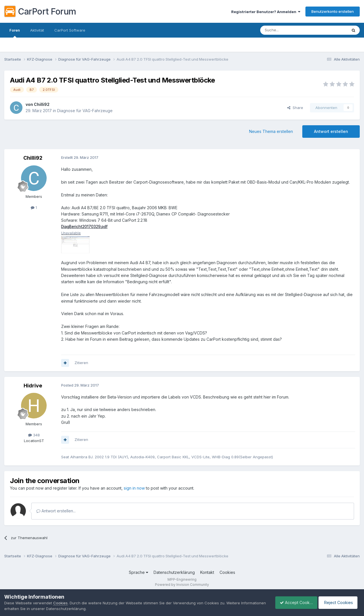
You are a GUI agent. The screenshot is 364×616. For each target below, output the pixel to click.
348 (34, 435)
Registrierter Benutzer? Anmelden (266, 12)
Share (295, 108)
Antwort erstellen (331, 131)
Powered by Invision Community (182, 585)
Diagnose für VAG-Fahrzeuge (85, 111)
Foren (15, 33)
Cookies (227, 573)
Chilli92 (42, 104)
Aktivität (37, 30)
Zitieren (81, 363)
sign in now (134, 488)
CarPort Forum (40, 11)
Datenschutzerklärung (174, 573)
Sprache (138, 573)
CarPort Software (70, 30)
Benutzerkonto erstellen (333, 11)
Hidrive (33, 386)
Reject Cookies (339, 602)
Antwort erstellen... (56, 511)
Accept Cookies (293, 602)
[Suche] (289, 30)
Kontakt (207, 573)
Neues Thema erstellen (271, 131)
